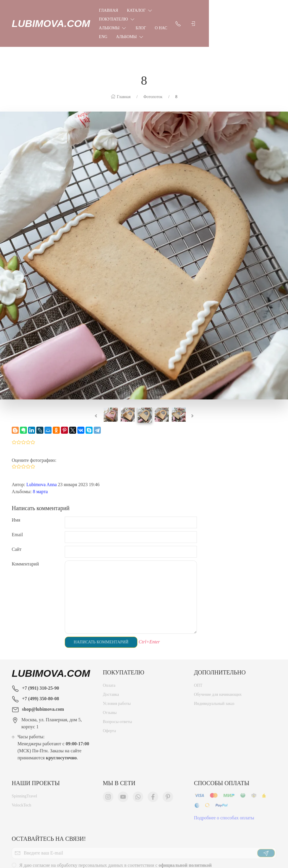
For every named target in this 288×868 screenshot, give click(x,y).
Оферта (109, 697)
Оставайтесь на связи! (49, 804)
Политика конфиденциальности (134, 847)
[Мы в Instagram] (108, 763)
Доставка (111, 661)
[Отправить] (266, 819)
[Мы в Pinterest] (168, 763)
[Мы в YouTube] (123, 763)
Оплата (109, 652)
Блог (104, 19)
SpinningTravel (24, 762)
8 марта (40, 456)
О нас (124, 19)
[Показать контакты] (257, 15)
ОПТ (198, 652)
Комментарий (25, 529)
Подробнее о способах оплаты (224, 784)
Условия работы (117, 670)
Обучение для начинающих (218, 661)
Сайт (17, 514)
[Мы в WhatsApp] (138, 763)
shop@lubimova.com (43, 674)
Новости (194, 847)
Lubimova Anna (42, 449)
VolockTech (21, 772)
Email (17, 499)
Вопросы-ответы (117, 688)
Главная (109, 10)
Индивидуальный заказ (214, 670)
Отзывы (110, 679)
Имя (16, 485)
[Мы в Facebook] (153, 763)
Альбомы (221, 10)
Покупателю (180, 10)
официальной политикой (185, 832)
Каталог (140, 10)
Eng (143, 19)
